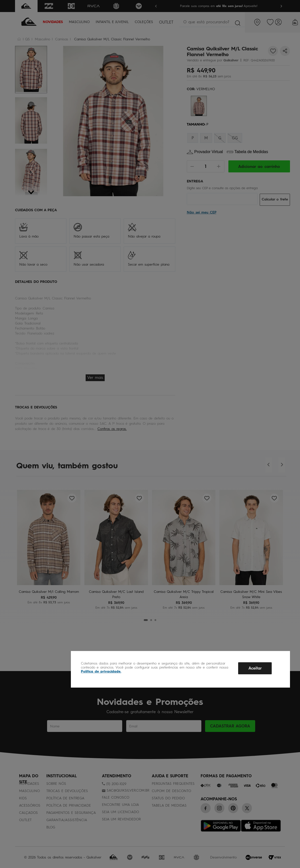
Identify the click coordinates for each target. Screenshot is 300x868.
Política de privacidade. (101, 671)
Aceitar (255, 668)
